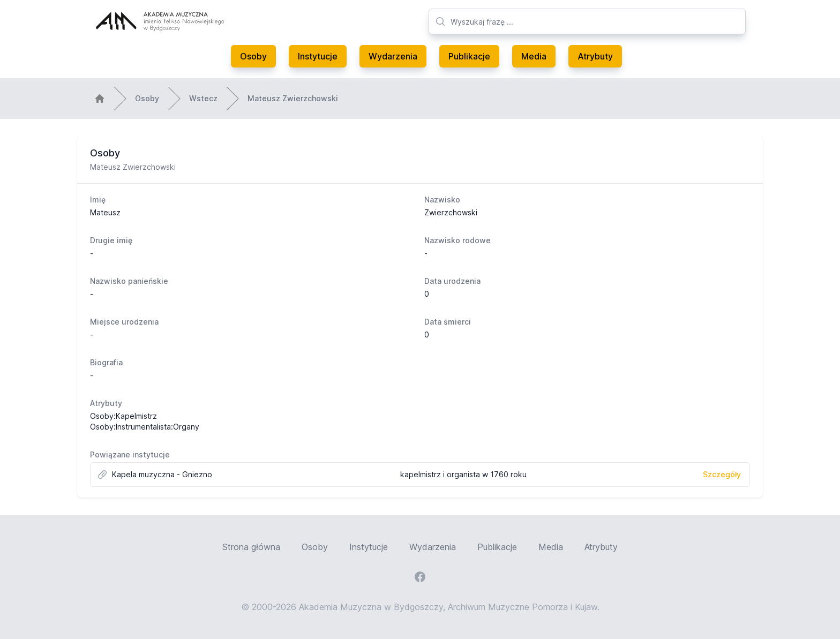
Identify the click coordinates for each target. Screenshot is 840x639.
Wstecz (203, 98)
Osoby (253, 56)
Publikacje (469, 56)
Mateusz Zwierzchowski (293, 98)
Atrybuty (595, 56)
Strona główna (251, 547)
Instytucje (318, 56)
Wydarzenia (393, 56)
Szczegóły (722, 474)
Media (534, 56)
